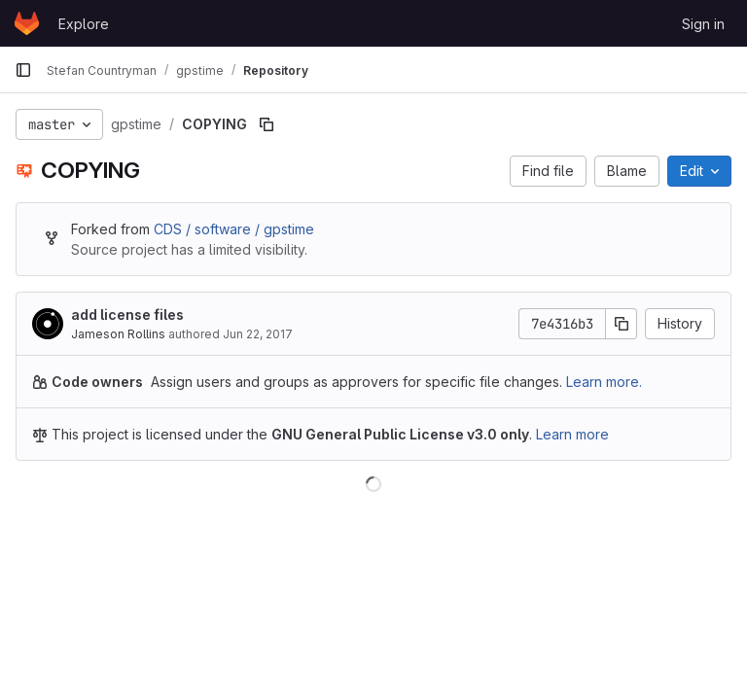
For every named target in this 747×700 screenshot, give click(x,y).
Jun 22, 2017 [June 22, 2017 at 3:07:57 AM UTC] (258, 334)
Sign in (703, 24)
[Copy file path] (267, 124)
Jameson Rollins (118, 334)
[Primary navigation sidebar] (23, 70)
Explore (84, 24)
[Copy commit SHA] (622, 324)
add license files (127, 315)
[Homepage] (27, 23)
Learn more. (604, 382)
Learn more (572, 434)
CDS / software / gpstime (234, 229)
